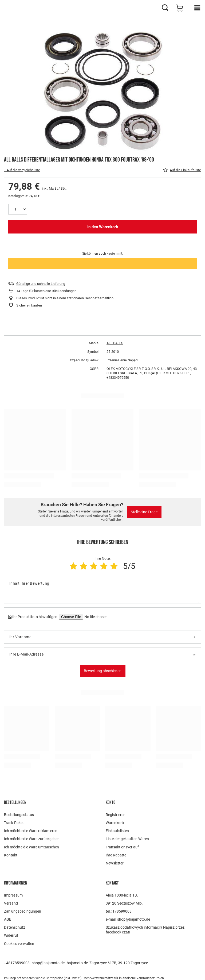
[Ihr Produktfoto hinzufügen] (95, 617)
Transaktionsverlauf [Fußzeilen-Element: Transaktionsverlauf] (122, 847)
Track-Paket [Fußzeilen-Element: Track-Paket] (14, 823)
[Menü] (197, 8)
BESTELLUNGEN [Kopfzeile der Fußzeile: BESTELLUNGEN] (15, 803)
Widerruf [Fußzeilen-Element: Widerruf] (11, 935)
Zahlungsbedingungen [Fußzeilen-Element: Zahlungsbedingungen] (23, 911)
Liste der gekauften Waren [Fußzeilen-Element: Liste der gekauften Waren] (127, 839)
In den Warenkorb (103, 227)
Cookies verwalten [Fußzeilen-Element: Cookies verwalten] (19, 944)
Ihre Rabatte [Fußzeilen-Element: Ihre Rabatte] (116, 855)
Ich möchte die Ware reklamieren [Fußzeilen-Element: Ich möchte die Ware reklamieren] (31, 831)
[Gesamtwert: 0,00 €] (180, 8)
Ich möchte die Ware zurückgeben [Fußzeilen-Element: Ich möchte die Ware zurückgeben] (32, 839)
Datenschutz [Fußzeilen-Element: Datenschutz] (15, 927)
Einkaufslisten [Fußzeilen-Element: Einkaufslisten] (117, 831)
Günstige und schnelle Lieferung (41, 284)
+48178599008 (17, 963)
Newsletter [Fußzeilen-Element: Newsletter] (115, 863)
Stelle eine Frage (144, 512)
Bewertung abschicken (103, 671)
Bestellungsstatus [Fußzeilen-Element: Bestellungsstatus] (19, 815)
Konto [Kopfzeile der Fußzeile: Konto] (111, 803)
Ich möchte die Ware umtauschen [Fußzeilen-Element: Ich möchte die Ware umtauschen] (31, 847)
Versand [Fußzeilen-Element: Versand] (11, 903)
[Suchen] (165, 8)
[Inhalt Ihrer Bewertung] (102, 590)
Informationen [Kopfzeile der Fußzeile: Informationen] (16, 883)
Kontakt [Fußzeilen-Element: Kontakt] (11, 855)
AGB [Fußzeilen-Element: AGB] (8, 919)
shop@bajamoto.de (48, 963)
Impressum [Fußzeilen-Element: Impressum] (13, 895)
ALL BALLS (115, 343)
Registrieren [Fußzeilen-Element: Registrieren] (116, 815)
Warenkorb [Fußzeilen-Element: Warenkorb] (115, 823)
